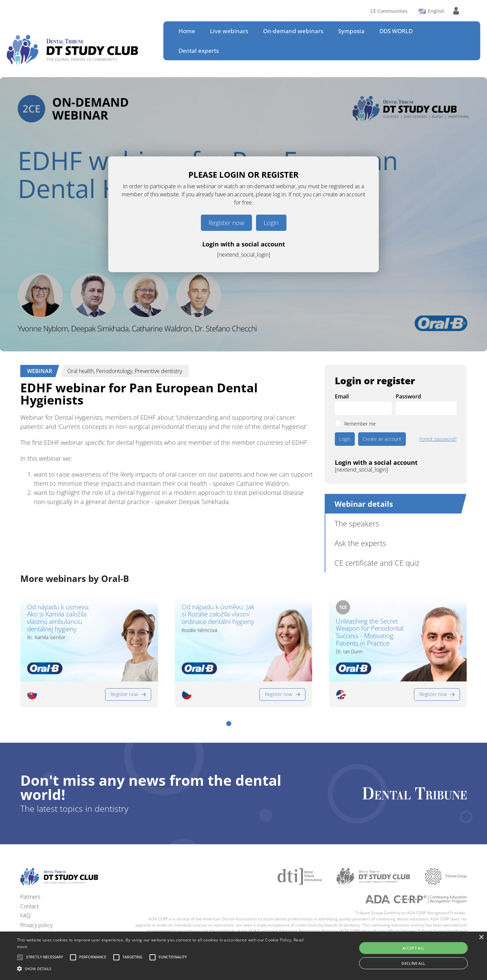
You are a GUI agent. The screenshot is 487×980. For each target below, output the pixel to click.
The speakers (357, 523)
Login (271, 223)
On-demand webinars (293, 31)
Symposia (351, 31)
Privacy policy (36, 925)
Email (342, 396)
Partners (30, 897)
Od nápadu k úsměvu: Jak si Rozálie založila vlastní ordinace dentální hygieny (218, 615)
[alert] (243, 956)
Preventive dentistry (158, 371)
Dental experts (199, 51)
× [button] (481, 938)
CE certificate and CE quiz (377, 563)
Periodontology (114, 371)
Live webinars (229, 31)
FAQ (25, 916)
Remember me (360, 424)
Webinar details (364, 504)
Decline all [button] (413, 963)
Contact (29, 906)
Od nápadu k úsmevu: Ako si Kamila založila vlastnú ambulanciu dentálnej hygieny (59, 618)
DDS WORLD (396, 31)
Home (187, 31)
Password (408, 396)
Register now (226, 223)
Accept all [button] (414, 948)
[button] (229, 724)
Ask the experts (360, 543)
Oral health (80, 371)
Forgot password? (438, 439)
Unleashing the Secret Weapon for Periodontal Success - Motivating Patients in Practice (370, 633)
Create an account (382, 439)
